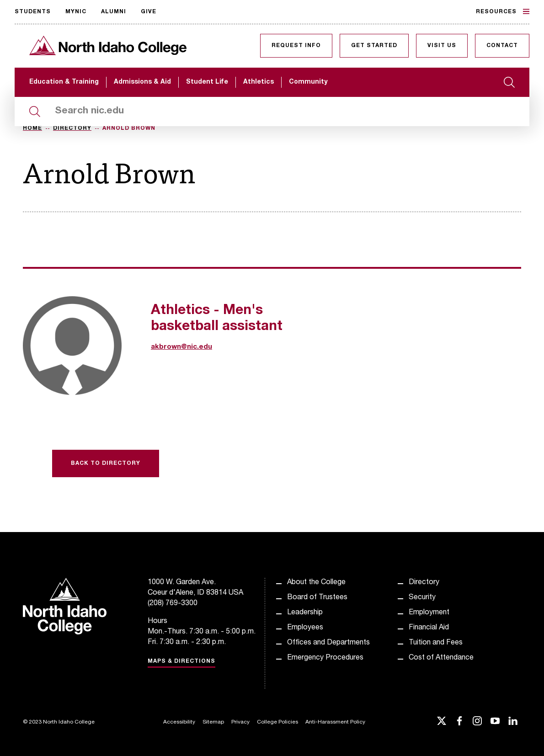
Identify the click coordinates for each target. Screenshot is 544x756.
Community (308, 82)
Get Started (374, 46)
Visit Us (442, 46)
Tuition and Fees (436, 643)
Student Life (207, 82)
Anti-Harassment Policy (335, 722)
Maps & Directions (181, 661)
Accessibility (179, 722)
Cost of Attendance (441, 658)
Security (422, 598)
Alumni (114, 12)
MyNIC (76, 12)
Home (32, 128)
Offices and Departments (328, 643)
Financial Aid (429, 628)
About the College (316, 583)
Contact (502, 46)
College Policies (277, 722)
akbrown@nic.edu (181, 347)
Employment (429, 613)
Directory (72, 128)
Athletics (259, 82)
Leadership (305, 613)
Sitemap (213, 722)
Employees (305, 628)
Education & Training (64, 82)
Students (33, 12)
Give (149, 12)
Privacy (240, 722)
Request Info (296, 46)
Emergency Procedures (325, 658)
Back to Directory (106, 463)
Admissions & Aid (142, 82)
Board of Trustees (317, 598)
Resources (503, 11)
